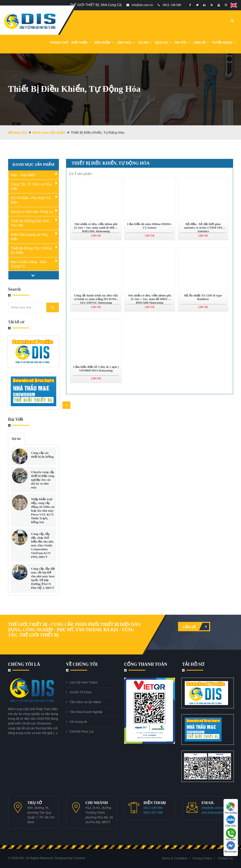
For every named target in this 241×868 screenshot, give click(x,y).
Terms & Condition (174, 858)
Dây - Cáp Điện (23, 175)
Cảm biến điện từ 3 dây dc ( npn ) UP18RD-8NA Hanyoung (96, 369)
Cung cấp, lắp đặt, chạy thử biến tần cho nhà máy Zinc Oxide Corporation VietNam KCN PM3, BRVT (42, 545)
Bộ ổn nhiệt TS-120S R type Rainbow (203, 297)
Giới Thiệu (81, 43)
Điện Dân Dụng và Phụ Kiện (29, 237)
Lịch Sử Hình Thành (84, 682)
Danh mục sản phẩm (49, 133)
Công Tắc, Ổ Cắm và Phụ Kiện (31, 186)
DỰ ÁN (145, 43)
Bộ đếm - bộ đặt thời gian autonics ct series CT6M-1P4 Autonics (203, 228)
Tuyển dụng (224, 43)
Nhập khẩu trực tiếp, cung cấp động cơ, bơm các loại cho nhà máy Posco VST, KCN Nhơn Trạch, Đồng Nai (43, 511)
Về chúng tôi (78, 722)
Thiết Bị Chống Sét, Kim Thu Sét (30, 223)
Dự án (16, 439)
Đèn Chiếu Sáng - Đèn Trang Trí (29, 264)
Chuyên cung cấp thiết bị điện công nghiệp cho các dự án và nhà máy (43, 480)
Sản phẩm (104, 43)
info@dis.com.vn (213, 808)
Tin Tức (183, 43)
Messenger (231, 847)
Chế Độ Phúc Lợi (82, 732)
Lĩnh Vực (126, 43)
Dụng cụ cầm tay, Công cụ (32, 211)
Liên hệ (196, 627)
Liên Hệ (201, 43)
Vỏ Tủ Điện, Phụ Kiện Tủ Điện (31, 200)
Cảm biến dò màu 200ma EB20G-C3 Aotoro (150, 226)
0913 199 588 (153, 808)
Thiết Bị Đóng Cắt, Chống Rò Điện (31, 250)
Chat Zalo (231, 821)
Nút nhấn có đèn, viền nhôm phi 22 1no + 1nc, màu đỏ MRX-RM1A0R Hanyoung (149, 299)
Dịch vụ (163, 43)
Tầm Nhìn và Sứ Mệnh (85, 702)
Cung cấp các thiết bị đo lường (42, 455)
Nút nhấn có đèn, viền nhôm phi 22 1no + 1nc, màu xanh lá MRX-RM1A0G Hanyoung (96, 228)
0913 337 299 (153, 813)
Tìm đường (231, 808)
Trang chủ (59, 43)
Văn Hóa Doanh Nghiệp (86, 712)
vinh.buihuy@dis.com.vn (218, 813)
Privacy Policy (202, 858)
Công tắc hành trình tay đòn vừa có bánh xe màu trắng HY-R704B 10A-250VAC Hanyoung (96, 299)
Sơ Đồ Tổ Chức (81, 692)
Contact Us (225, 858)
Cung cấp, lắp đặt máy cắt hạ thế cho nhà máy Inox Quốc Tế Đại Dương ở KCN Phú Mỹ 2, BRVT (43, 578)
